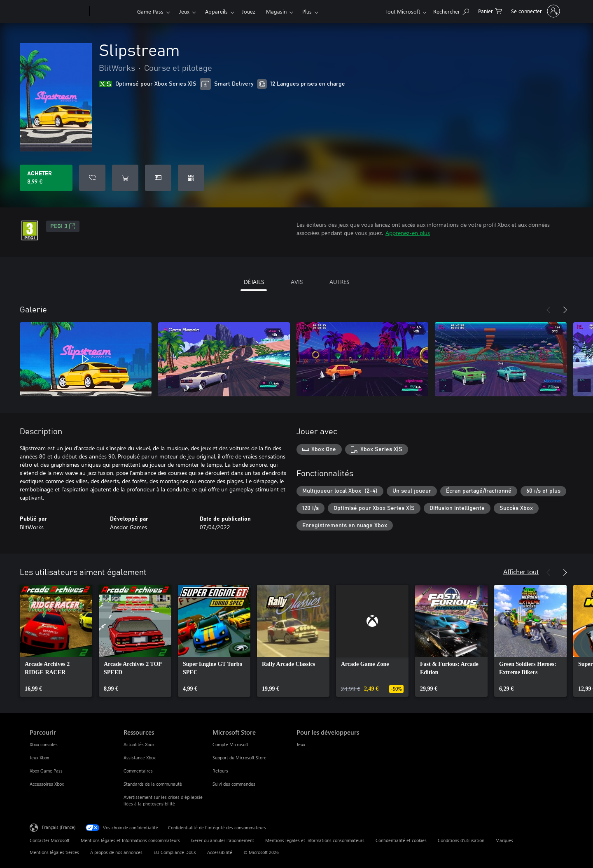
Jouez (249, 11)
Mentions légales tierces (54, 852)
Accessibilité (220, 852)
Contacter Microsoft (50, 840)
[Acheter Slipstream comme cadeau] (158, 178)
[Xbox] (112, 12)
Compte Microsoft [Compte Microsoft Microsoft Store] (230, 744)
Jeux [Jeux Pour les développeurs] (301, 744)
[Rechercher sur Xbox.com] (451, 10)
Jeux (184, 11)
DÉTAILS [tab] (254, 282)
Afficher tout (521, 571)
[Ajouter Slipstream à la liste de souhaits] (92, 178)
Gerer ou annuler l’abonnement (223, 840)
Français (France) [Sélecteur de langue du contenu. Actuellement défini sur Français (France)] (59, 827)
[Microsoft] (58, 12)
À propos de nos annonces (116, 852)
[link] (56, 641)
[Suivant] (565, 310)
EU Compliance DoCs (175, 852)
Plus (307, 11)
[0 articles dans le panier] (490, 10)
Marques (504, 840)
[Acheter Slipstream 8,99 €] (46, 178)
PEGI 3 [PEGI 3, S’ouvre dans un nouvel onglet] (63, 226)
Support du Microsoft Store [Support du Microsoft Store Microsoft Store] (239, 757)
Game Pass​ (150, 11)
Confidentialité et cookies (401, 840)
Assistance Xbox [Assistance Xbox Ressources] (140, 757)
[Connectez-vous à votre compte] (535, 11)
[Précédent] (549, 310)
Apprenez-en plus (408, 233)
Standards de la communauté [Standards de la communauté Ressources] (153, 784)
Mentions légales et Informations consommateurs (130, 840)
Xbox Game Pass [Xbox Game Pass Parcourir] (46, 771)
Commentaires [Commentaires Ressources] (138, 771)
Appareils (216, 11)
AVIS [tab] (297, 282)
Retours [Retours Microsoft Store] (220, 771)
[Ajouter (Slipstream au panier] (125, 178)
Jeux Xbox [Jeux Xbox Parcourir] (39, 757)
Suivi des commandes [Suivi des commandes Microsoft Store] (234, 784)
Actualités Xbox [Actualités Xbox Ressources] (139, 744)
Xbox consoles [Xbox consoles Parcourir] (44, 744)
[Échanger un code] (191, 178)
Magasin (276, 11)
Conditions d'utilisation (461, 840)
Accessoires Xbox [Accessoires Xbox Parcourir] (47, 784)
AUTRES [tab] (339, 282)
